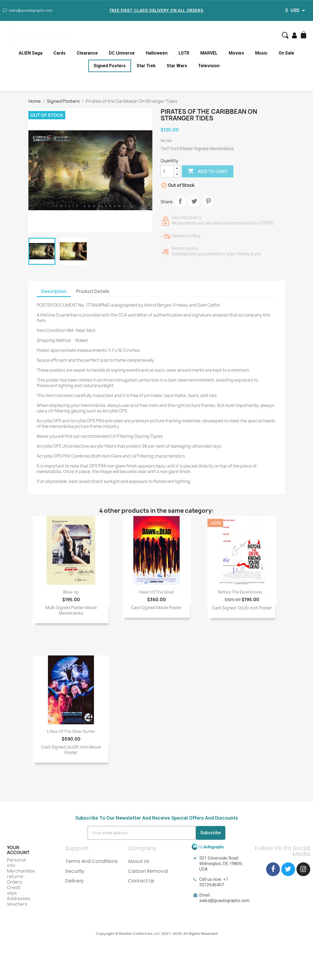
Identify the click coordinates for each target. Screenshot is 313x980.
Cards (60, 53)
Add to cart (208, 171)
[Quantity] (167, 171)
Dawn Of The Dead (156, 592)
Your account (18, 850)
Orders (14, 882)
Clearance (87, 53)
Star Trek (146, 66)
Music (261, 53)
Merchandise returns (21, 874)
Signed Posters (110, 66)
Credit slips (14, 890)
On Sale (286, 53)
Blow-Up (71, 592)
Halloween (157, 53)
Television (209, 66)
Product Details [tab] (93, 291)
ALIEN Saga (31, 53)
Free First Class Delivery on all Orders (156, 10)
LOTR (184, 53)
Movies (236, 53)
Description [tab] (54, 291)
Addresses (19, 898)
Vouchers (17, 904)
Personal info (16, 863)
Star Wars (177, 66)
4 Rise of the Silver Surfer (71, 731)
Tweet (194, 201)
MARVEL (209, 53)
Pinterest (208, 201)
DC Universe (122, 53)
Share (180, 201)
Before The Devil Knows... (242, 592)
